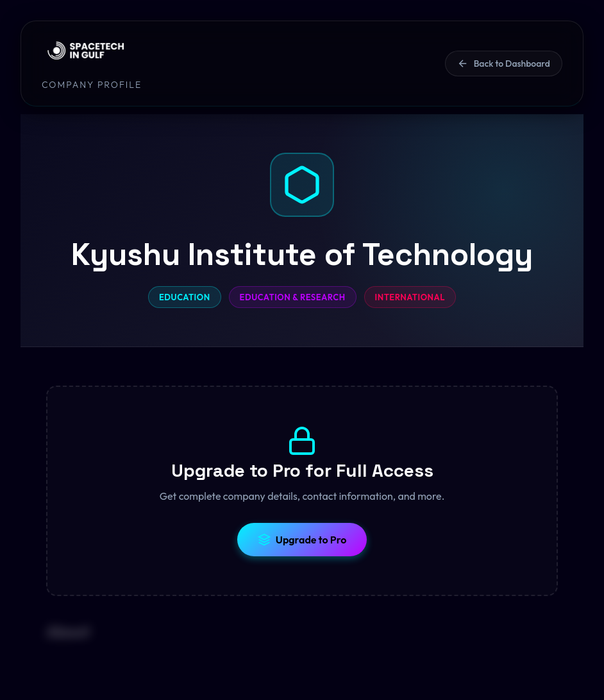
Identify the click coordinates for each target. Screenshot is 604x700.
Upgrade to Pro (302, 540)
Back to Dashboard (504, 64)
